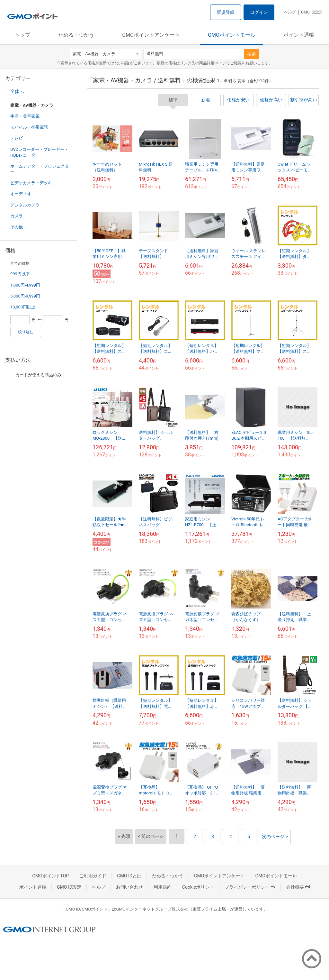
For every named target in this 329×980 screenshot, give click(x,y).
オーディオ (21, 194)
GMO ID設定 (311, 12)
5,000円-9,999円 (25, 296)
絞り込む (26, 332)
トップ (22, 35)
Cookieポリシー (198, 887)
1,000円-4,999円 (25, 285)
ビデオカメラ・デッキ (31, 183)
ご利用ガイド (93, 876)
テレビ (17, 138)
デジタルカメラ (25, 205)
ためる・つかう (76, 35)
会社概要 (298, 887)
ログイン (259, 12)
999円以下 (20, 274)
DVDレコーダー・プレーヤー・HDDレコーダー (39, 152)
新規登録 (226, 12)
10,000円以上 (23, 307)
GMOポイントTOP (50, 876)
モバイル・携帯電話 (29, 127)
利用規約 (163, 887)
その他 (17, 227)
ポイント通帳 (299, 35)
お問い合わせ (129, 887)
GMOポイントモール (232, 35)
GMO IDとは (129, 876)
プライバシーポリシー (250, 887)
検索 (252, 54)
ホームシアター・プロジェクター (40, 169)
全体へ (17, 91)
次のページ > (275, 837)
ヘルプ (290, 12)
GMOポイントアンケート (151, 35)
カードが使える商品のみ (35, 375)
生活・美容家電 (25, 116)
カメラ (17, 216)
